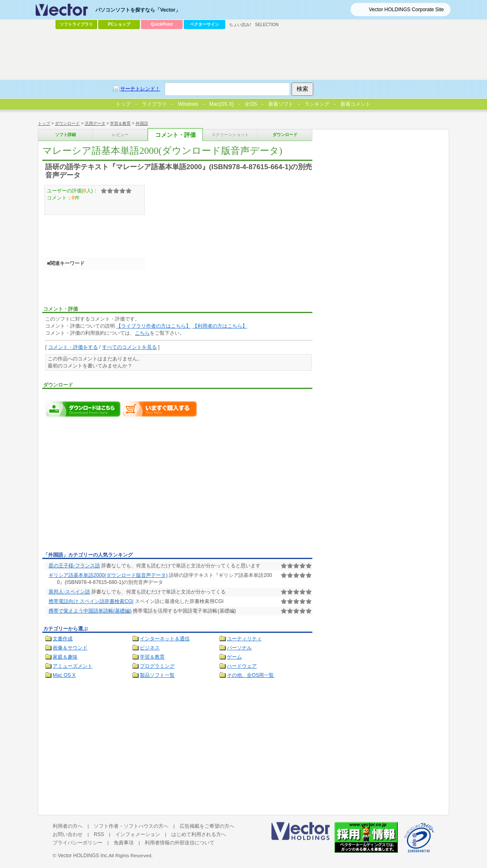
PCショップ (119, 24)
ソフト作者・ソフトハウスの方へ (131, 826)
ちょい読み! (240, 25)
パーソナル (239, 648)
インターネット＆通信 (165, 639)
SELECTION (267, 25)
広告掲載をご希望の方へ (207, 826)
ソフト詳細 (66, 135)
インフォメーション (138, 834)
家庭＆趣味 (65, 657)
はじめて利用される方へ (199, 834)
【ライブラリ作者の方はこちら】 (153, 326)
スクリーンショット (230, 135)
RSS (99, 834)
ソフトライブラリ (76, 24)
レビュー (120, 135)
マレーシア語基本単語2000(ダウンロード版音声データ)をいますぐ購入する (160, 409)
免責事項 (124, 843)
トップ (44, 123)
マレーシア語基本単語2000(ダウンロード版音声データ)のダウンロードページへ (83, 409)
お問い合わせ (68, 834)
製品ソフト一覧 (157, 675)
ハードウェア (242, 666)
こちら (142, 333)
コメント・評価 (175, 135)
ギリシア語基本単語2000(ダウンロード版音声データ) (108, 575)
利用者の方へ (68, 826)
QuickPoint (162, 24)
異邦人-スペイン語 (69, 592)
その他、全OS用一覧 (251, 675)
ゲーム (234, 657)
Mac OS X (64, 675)
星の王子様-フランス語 (74, 566)
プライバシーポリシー (78, 843)
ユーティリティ (244, 639)
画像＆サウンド (70, 648)
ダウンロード (67, 123)
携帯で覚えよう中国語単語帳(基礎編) (90, 611)
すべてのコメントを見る (129, 347)
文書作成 (63, 639)
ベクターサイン (205, 24)
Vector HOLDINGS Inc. (83, 856)
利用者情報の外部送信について (180, 843)
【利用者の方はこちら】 (220, 326)
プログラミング (157, 666)
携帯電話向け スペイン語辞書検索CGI (91, 601)
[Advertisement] (112, 487)
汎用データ (95, 123)
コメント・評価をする (73, 347)
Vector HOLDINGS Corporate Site (406, 10)
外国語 (142, 123)
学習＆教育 (120, 123)
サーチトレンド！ (140, 89)
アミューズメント (73, 666)
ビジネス (150, 648)
